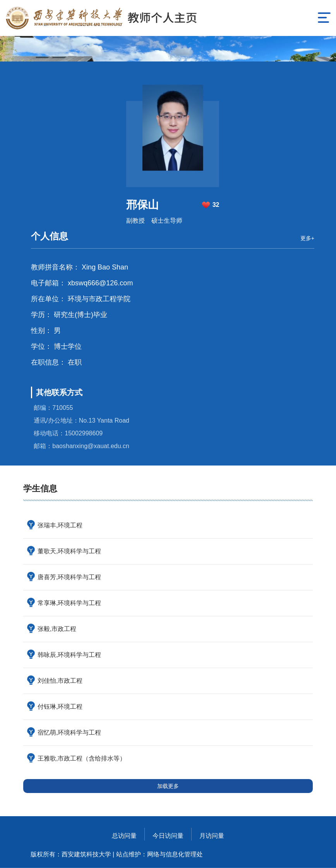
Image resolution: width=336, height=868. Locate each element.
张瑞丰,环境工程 (60, 525)
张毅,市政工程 (57, 629)
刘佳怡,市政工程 (60, 681)
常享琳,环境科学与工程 (69, 603)
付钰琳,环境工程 (60, 707)
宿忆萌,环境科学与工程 (69, 732)
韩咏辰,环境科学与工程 (69, 655)
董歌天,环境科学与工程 (69, 551)
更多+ (307, 238)
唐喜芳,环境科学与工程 (69, 577)
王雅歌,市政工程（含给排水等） (82, 758)
